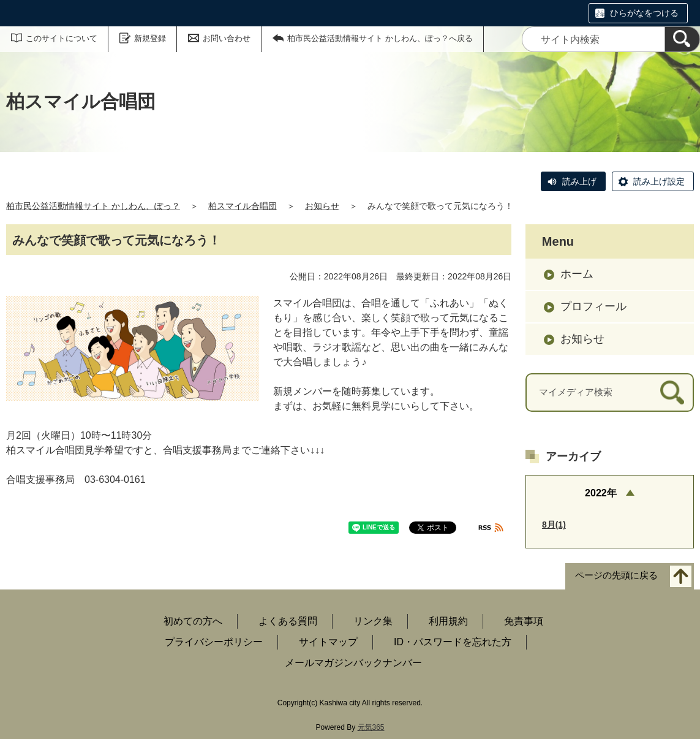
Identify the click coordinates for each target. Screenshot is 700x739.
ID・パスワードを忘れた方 (453, 642)
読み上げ (579, 181)
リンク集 (373, 621)
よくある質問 (288, 621)
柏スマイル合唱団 (243, 206)
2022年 (601, 493)
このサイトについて (62, 38)
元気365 (371, 727)
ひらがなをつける (644, 13)
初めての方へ (193, 621)
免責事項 (524, 621)
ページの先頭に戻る (616, 576)
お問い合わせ (227, 38)
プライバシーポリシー (214, 642)
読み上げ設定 (659, 181)
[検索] (682, 39)
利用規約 (448, 621)
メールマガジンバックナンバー (353, 663)
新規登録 (150, 38)
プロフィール (593, 306)
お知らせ (322, 206)
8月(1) (554, 525)
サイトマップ (328, 642)
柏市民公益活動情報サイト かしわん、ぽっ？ (93, 206)
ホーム (577, 274)
